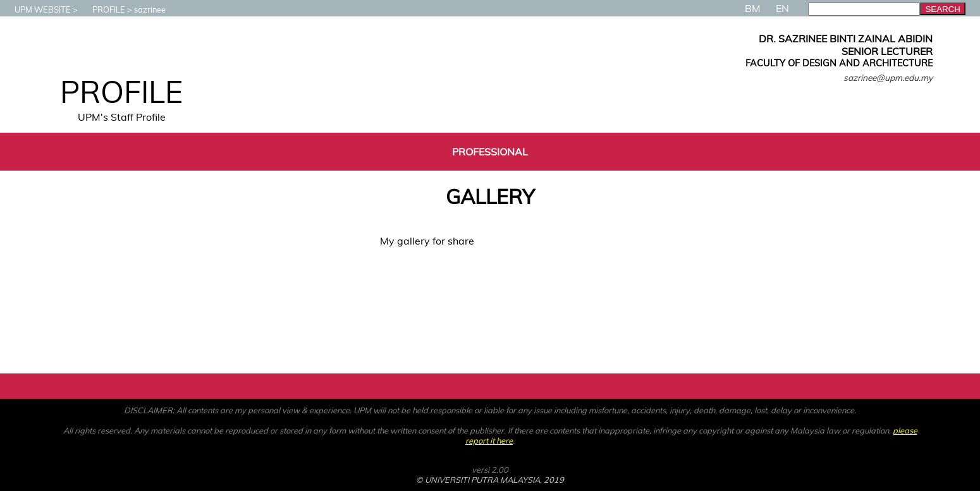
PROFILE (102, 9)
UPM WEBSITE (36, 9)
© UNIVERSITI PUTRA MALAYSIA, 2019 (490, 480)
